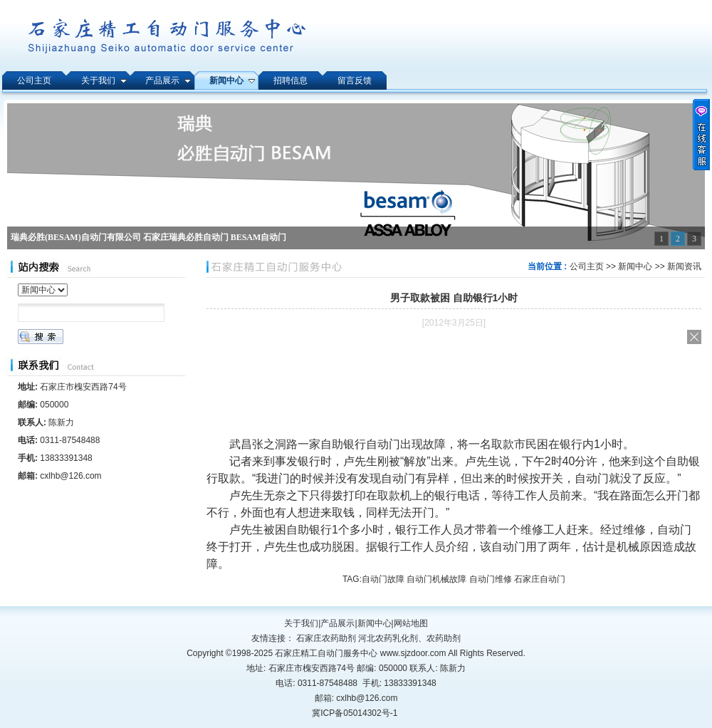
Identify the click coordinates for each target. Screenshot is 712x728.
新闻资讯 (684, 266)
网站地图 (411, 623)
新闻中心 (635, 266)
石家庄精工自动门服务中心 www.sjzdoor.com (361, 653)
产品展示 (337, 623)
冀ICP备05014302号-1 (355, 713)
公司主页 (587, 266)
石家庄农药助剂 (326, 638)
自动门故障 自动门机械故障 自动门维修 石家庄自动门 (464, 579)
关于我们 (301, 623)
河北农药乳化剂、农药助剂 (409, 638)
